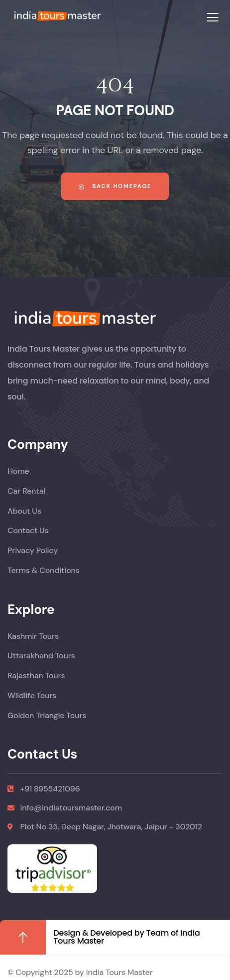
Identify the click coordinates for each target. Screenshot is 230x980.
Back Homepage (115, 186)
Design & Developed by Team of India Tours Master (126, 937)
